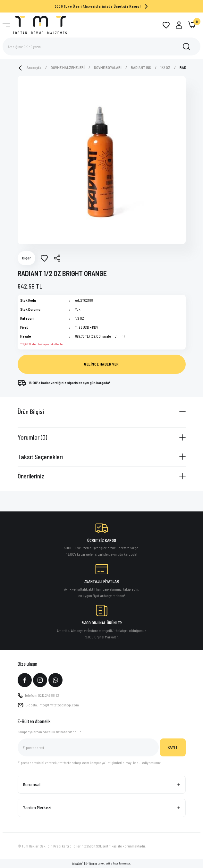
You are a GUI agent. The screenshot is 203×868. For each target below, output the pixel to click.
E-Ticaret (91, 864)
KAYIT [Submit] (173, 747)
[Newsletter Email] (88, 747)
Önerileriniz (31, 476)
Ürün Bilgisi (31, 411)
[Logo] (41, 25)
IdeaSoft (78, 863)
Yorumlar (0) (32, 437)
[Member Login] (179, 25)
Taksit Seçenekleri (40, 457)
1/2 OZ (80, 318)
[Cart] (192, 25)
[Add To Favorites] (44, 258)
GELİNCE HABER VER (101, 364)
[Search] (101, 46)
